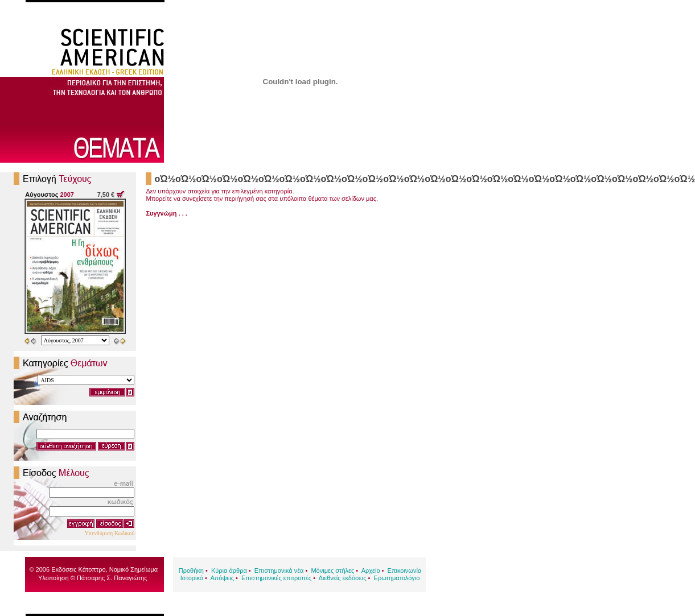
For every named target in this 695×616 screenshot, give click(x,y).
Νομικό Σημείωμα (133, 569)
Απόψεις (222, 578)
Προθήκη (191, 570)
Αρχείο (371, 570)
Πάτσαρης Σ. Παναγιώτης (112, 578)
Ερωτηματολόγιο (397, 578)
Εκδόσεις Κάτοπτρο (78, 569)
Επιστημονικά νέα (279, 570)
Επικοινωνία (405, 570)
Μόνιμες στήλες (332, 570)
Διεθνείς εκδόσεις (343, 578)
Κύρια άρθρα (229, 570)
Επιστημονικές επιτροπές (276, 578)
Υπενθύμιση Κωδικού (110, 533)
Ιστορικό (192, 578)
